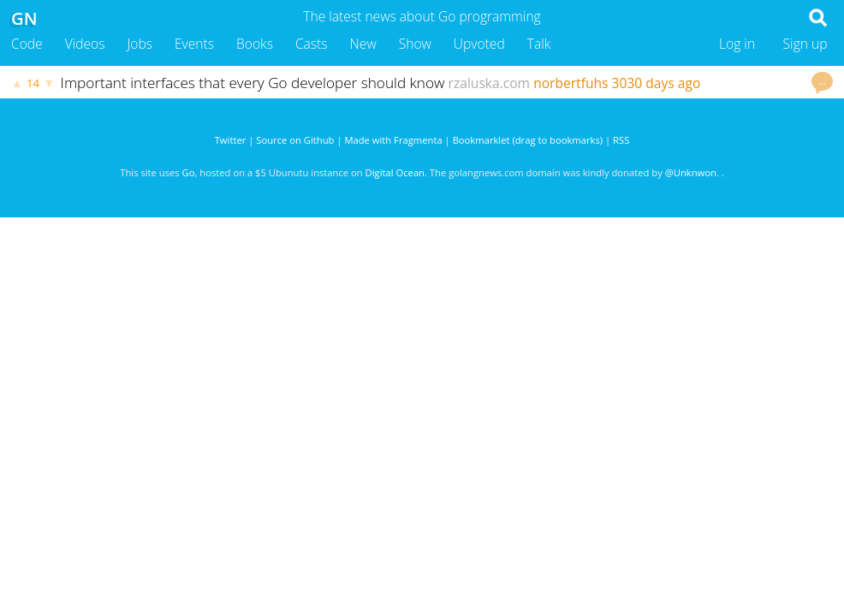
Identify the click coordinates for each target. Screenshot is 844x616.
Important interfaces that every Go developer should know (253, 83)
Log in (737, 44)
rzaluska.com (490, 83)
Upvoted (479, 44)
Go (189, 172)
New (363, 44)
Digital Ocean (395, 172)
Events (194, 44)
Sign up (805, 44)
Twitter (231, 140)
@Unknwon (691, 172)
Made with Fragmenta (393, 140)
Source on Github (295, 140)
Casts (312, 44)
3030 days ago (657, 83)
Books (255, 44)
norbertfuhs (571, 83)
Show (415, 44)
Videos (85, 44)
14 (33, 83)
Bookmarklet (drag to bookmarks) (528, 140)
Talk (539, 44)
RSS (621, 140)
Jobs (140, 44)
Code (27, 44)
